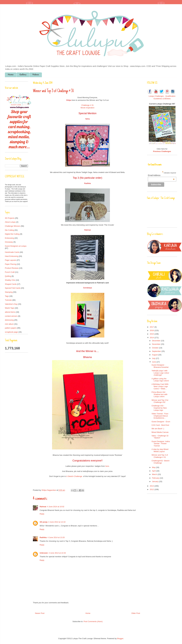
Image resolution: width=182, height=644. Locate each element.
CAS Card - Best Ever (160, 425)
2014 (152, 338)
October (156, 348)
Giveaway (9, 242)
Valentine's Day (11, 304)
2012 (152, 489)
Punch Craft (10, 272)
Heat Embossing (12, 256)
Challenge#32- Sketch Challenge (160, 462)
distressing (9, 320)
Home (11, 75)
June (154, 362)
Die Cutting (9, 230)
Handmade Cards (12, 252)
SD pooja (44, 522)
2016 (152, 330)
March (155, 474)
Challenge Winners (13, 226)
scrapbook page (11, 332)
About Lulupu (10, 222)
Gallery (23, 75)
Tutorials (8, 300)
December (157, 341)
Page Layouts (11, 260)
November (157, 344)
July (154, 358)
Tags (7, 296)
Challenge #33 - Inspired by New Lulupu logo (159, 408)
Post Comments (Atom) (93, 621)
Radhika (43, 537)
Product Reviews (12, 268)
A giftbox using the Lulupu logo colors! (160, 380)
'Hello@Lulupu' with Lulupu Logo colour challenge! (160, 373)
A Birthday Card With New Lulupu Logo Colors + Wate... (160, 386)
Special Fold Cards (13, 288)
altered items (10, 312)
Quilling (8, 276)
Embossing (9, 238)
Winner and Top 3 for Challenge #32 (160, 401)
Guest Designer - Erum (161, 422)
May (154, 467)
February (156, 478)
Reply (42, 514)
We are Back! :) (158, 429)
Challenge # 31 (87, 105)
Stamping (9, 292)
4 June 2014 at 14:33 (57, 553)
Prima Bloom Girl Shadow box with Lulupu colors (159, 394)
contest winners (11, 316)
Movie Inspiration (88, 108)
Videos (36, 75)
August (155, 355)
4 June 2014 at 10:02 (56, 507)
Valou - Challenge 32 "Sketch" (160, 437)
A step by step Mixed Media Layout (160, 450)
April (154, 471)
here (107, 466)
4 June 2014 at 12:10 (57, 522)
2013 (152, 486)
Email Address (161, 175)
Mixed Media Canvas (160, 432)
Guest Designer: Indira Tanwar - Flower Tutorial (161, 444)
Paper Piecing (11, 264)
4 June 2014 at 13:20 (56, 537)
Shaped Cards (11, 284)
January (156, 481)
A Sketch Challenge (74, 476)
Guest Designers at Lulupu (16, 246)
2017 (152, 327)
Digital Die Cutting (12, 234)
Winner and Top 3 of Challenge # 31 (160, 456)
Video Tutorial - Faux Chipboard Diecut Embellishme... (160, 416)
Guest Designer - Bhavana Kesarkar (160, 366)
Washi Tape (10, 308)
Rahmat (43, 507)
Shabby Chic (10, 280)
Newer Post (40, 613)
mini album (9, 324)
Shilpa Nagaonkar (49, 490)
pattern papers (11, 328)
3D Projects (10, 218)
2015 (152, 334)
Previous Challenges (162, 151)
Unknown (44, 553)
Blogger (120, 638)
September (157, 351)
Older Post (136, 613)
